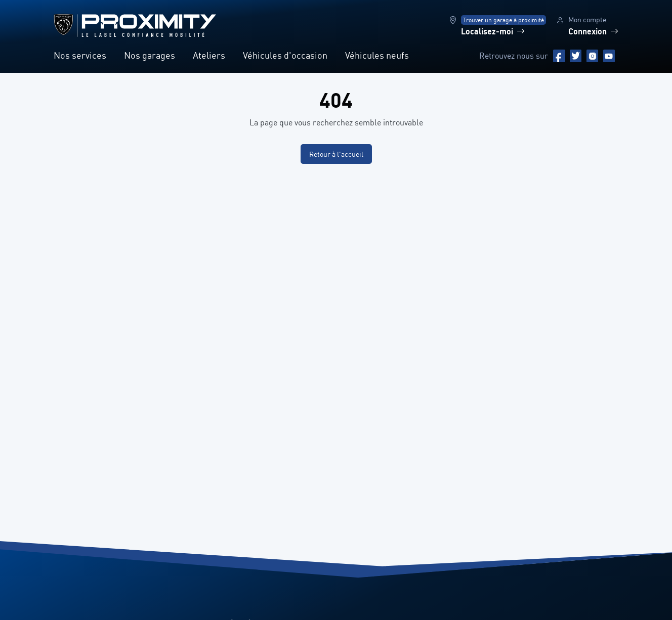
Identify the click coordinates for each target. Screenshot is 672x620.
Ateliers (209, 55)
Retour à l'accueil (336, 154)
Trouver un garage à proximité (503, 20)
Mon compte (587, 19)
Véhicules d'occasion (285, 55)
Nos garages (150, 55)
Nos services (80, 55)
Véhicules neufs (377, 55)
